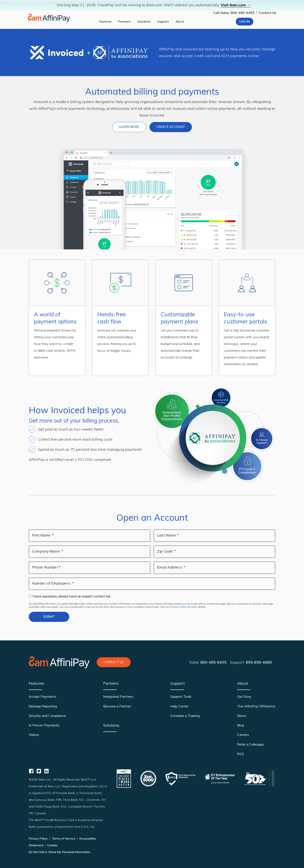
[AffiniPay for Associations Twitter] (39, 771)
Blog (240, 725)
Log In (245, 21)
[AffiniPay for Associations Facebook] (31, 771)
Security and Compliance (47, 716)
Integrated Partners (118, 696)
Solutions (111, 725)
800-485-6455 (213, 662)
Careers (243, 735)
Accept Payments (42, 696)
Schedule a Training (185, 716)
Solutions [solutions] (144, 21)
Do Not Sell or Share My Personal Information (60, 852)
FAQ (240, 754)
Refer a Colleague (250, 744)
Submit (49, 617)
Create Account (171, 127)
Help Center (179, 706)
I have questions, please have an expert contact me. (70, 596)
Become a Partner (117, 706)
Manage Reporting (43, 706)
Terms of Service (63, 838)
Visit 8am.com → (236, 5)
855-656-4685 (259, 662)
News (242, 716)
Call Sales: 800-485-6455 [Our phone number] (234, 13)
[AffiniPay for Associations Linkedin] (46, 771)
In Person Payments (44, 725)
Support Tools (181, 696)
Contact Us (267, 13)
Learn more (133, 127)
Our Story (244, 696)
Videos (34, 735)
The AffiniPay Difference (256, 706)
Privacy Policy (178, 607)
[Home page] (49, 18)
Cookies (52, 845)
